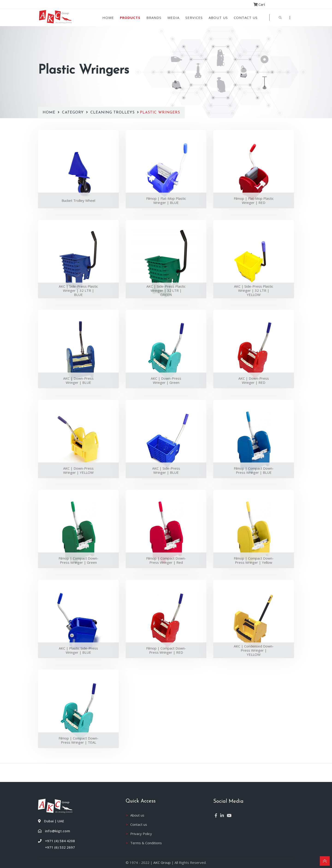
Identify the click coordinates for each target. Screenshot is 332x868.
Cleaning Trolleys (113, 105)
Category (74, 105)
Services (194, 18)
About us (218, 18)
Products (130, 18)
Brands (154, 18)
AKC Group (162, 862)
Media (173, 18)
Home (108, 18)
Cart (259, 4)
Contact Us (246, 18)
